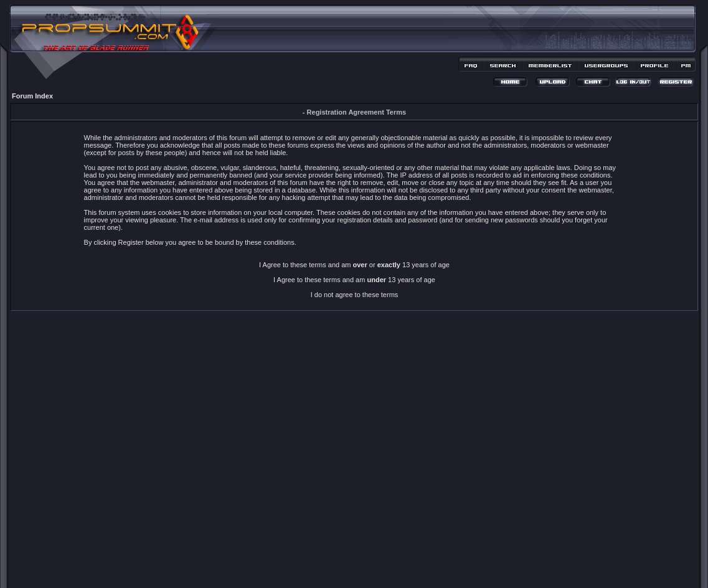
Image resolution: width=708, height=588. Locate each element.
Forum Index (32, 96)
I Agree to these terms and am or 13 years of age (354, 265)
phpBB (332, 561)
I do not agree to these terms (355, 295)
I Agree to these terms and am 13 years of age (354, 280)
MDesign (398, 568)
